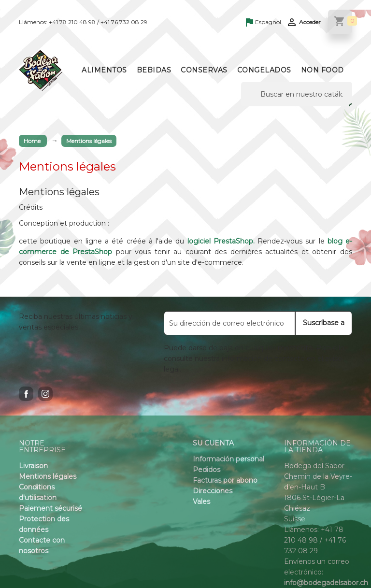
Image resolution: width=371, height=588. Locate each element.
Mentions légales (48, 476)
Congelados (264, 70)
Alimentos (104, 70)
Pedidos (207, 470)
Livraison (33, 466)
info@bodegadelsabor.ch (326, 583)
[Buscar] (297, 94)
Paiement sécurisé (50, 508)
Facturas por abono (225, 480)
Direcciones (213, 491)
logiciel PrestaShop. (223, 241)
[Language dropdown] (264, 23)
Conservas (204, 70)
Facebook (26, 394)
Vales (201, 502)
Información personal (228, 459)
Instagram (45, 394)
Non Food (322, 70)
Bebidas (154, 70)
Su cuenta (213, 443)
